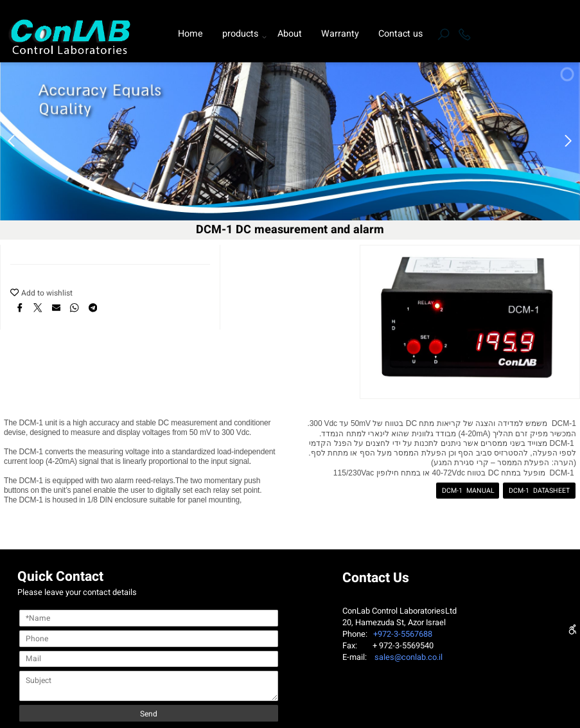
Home (190, 34)
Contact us (400, 34)
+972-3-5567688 (401, 634)
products (243, 34)
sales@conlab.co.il (409, 657)
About (290, 34)
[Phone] (464, 34)
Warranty (340, 34)
